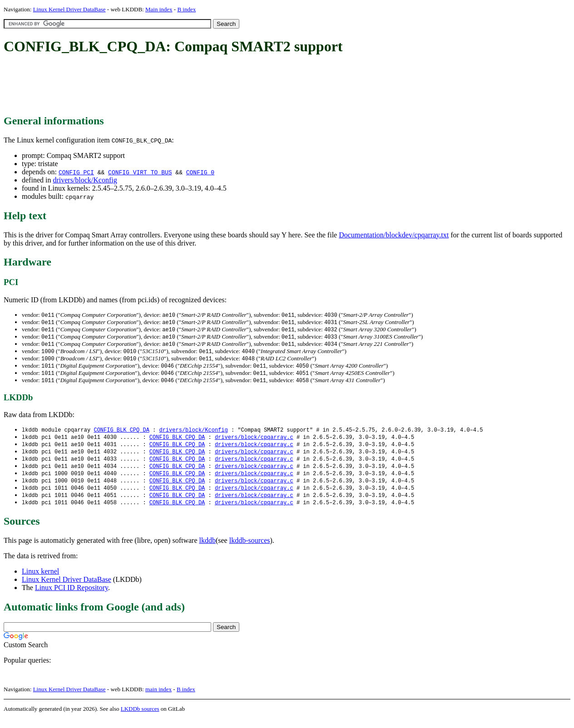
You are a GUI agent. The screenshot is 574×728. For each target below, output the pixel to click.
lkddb (208, 550)
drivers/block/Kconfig (85, 180)
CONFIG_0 (200, 172)
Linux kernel (40, 581)
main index (158, 699)
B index (186, 9)
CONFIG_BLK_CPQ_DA (121, 435)
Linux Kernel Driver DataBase (69, 9)
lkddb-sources (250, 550)
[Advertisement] (169, 85)
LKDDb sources (140, 718)
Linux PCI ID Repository (72, 597)
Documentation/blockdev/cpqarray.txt (394, 235)
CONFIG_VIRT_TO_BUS (140, 172)
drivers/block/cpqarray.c (254, 442)
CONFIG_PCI (76, 172)
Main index (159, 9)
